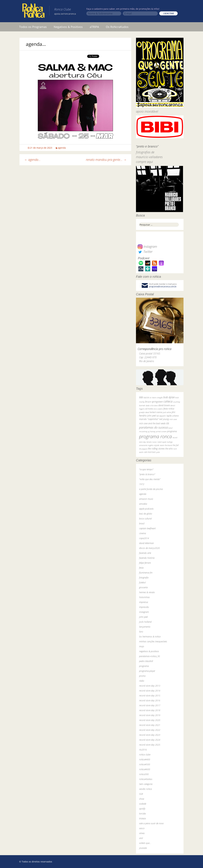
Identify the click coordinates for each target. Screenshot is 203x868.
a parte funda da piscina (151, 489)
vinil (141, 838)
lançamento (145, 627)
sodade (143, 804)
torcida (142, 814)
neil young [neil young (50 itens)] (164, 419)
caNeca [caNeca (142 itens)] (168, 401)
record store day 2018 (150, 710)
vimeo (142, 833)
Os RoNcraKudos (117, 27)
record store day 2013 (150, 686)
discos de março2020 (149, 548)
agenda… (32, 160)
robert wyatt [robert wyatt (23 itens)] (162, 442)
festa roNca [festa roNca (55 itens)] (169, 409)
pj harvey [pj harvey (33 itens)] (152, 431)
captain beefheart (147, 528)
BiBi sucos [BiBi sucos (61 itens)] (144, 397)
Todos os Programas (33, 27)
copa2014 (144, 538)
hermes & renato (147, 592)
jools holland (145, 622)
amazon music (146, 499)
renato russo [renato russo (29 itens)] (152, 442)
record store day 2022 (150, 730)
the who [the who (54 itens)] (169, 449)
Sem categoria (146, 784)
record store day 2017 (150, 705)
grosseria (143, 587)
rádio (142, 681)
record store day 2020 (150, 720)
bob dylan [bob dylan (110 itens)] (169, 397)
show (142, 799)
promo (142, 676)
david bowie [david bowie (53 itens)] (164, 405)
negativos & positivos (149, 651)
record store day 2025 (150, 745)
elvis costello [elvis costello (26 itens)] (158, 409)
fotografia (144, 578)
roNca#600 (145, 769)
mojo (142, 646)
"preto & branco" (147, 474)
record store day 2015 (150, 696)
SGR (141, 794)
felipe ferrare (145, 563)
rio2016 (143, 750)
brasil (142, 523)
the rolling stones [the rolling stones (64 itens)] (156, 449)
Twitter (145, 252)
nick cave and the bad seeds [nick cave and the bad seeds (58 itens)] (152, 423)
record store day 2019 (150, 715)
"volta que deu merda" (150, 479)
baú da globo (146, 514)
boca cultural (145, 519)
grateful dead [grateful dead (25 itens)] (144, 412)
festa (141, 568)
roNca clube (145, 755)
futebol (142, 582)
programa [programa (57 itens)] (172, 431)
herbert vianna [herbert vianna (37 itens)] (156, 412)
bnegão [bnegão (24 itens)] (160, 398)
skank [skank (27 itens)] (162, 445)
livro (141, 632)
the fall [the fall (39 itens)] (176, 445)
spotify (142, 809)
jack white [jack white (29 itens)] (167, 412)
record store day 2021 (150, 725)
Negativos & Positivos (68, 27)
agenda (62, 148)
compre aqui (144, 162)
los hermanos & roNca (150, 637)
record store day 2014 (150, 691)
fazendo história (147, 558)
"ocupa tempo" (146, 469)
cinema (143, 533)
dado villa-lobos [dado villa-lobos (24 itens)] (152, 405)
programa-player (147, 671)
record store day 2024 (150, 740)
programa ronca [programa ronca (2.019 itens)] (155, 436)
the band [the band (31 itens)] (168, 445)
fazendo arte (145, 553)
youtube (143, 848)
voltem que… (145, 843)
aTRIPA (94, 27)
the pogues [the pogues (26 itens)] (143, 449)
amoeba (143, 504)
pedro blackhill (146, 661)
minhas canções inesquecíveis (153, 641)
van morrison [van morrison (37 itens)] (150, 452)
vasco (142, 828)
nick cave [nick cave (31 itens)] (173, 419)
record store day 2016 (150, 700)
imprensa (144, 602)
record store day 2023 (150, 735)
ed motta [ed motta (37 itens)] (149, 409)
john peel (143, 617)
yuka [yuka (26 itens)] (158, 452)
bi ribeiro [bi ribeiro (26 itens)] (153, 398)
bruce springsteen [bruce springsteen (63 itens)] (154, 402)
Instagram (147, 247)
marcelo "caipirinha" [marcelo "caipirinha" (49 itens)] (149, 419)
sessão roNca (145, 789)
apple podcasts (146, 509)
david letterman (147, 543)
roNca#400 (145, 759)
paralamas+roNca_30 (150, 656)
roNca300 (144, 774)
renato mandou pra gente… (106, 160)
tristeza (142, 818)
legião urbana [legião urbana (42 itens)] (173, 416)
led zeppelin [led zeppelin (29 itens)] (161, 416)
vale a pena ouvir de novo (151, 823)
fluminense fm (146, 573)
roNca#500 (145, 764)
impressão (144, 607)
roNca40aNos (146, 779)
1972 (142, 484)
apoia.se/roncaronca (65, 14)
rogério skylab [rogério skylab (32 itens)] (154, 445)
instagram (144, 612)
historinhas (144, 597)
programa (144, 666)
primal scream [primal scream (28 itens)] (161, 431)
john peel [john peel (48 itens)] (151, 416)
